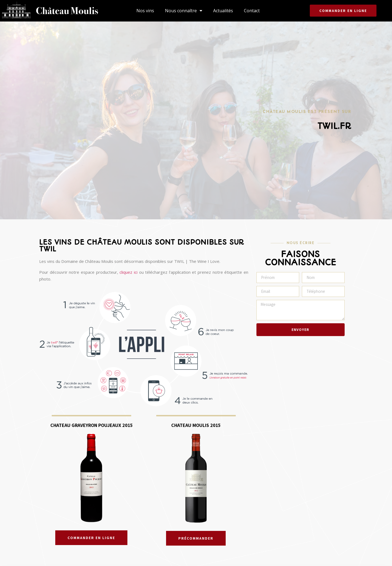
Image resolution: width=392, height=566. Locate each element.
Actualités (223, 11)
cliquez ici (128, 272)
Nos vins (145, 11)
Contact (252, 11)
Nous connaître (184, 11)
